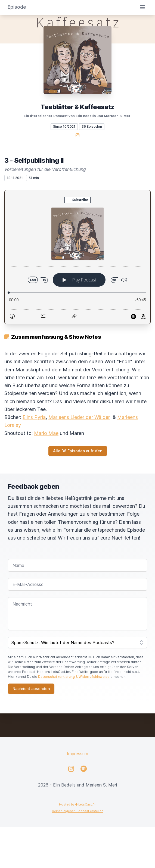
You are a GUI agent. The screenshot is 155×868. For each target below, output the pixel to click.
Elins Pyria (34, 417)
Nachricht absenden (31, 689)
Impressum (77, 754)
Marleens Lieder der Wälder (79, 417)
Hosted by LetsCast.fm (78, 804)
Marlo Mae (46, 433)
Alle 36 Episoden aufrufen (78, 451)
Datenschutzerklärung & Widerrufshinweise (74, 677)
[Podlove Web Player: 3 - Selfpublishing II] (77, 257)
